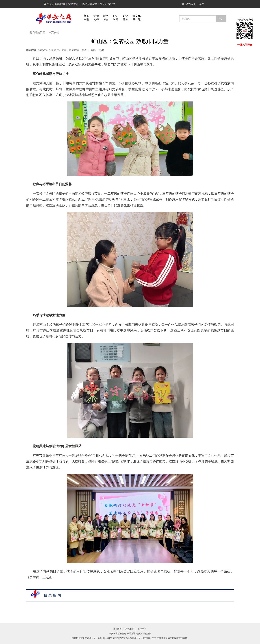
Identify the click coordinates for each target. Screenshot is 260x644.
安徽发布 (73, 4)
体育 (106, 19)
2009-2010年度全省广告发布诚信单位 (170, 638)
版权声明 (142, 629)
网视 (86, 19)
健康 (125, 19)
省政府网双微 (89, 4)
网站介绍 (118, 629)
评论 (96, 16)
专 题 (137, 19)
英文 (202, 4)
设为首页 (191, 4)
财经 (125, 16)
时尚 (116, 19)
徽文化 (137, 16)
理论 (116, 16)
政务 (106, 16)
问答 (96, 19)
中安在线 (54, 32)
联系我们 (130, 629)
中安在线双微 (108, 4)
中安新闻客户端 (56, 4)
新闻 (86, 16)
